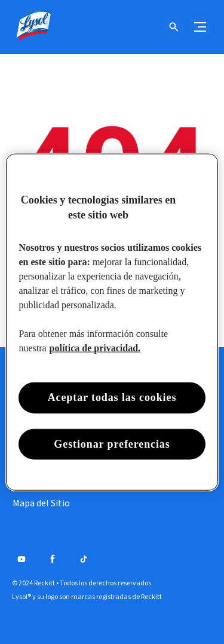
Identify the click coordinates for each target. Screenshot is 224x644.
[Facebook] (53, 559)
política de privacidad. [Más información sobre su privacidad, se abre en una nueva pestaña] (95, 348)
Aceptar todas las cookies (112, 397)
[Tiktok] (84, 559)
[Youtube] (22, 559)
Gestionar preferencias (112, 443)
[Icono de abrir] (174, 27)
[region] (112, 322)
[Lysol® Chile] (33, 27)
